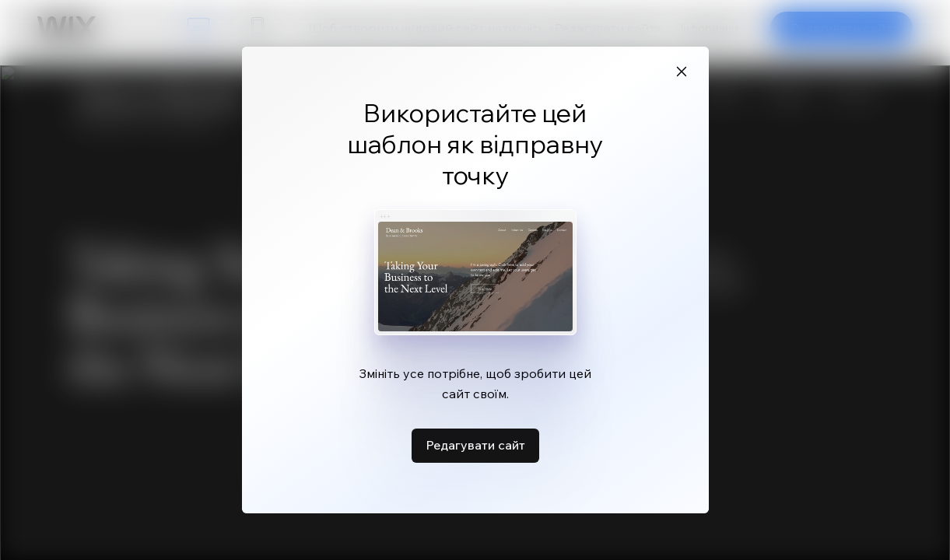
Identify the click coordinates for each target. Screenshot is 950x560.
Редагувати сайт (475, 445)
